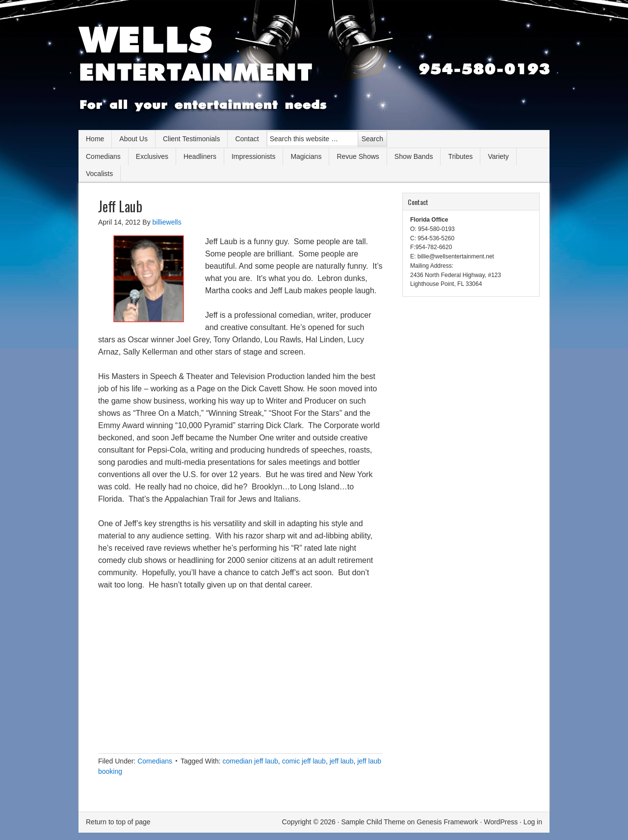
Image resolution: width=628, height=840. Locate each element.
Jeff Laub (120, 206)
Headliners (200, 156)
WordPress (501, 822)
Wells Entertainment (314, 69)
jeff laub (342, 761)
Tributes (460, 156)
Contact (247, 139)
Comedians (103, 156)
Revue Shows (358, 156)
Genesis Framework (447, 822)
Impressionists (253, 156)
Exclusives (152, 156)
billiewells (167, 222)
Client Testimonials (191, 139)
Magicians (306, 156)
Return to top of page (118, 822)
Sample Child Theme (373, 822)
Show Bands (414, 156)
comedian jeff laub (250, 761)
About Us (133, 139)
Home (95, 139)
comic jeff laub (304, 761)
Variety (498, 156)
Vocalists (99, 174)
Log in (533, 822)
